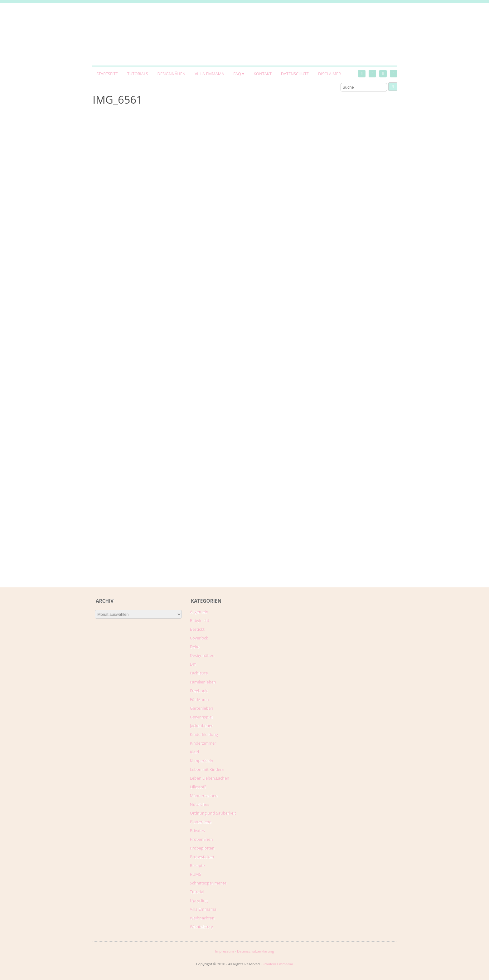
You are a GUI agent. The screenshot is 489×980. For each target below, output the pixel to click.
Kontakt (262, 74)
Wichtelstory (201, 927)
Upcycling (199, 900)
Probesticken (202, 857)
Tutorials (138, 74)
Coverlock (199, 638)
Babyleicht (200, 620)
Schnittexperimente (208, 883)
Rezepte (197, 865)
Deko (195, 647)
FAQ (237, 74)
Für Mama (199, 699)
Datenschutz (295, 74)
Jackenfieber (201, 726)
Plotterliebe (201, 822)
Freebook (199, 691)
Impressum (224, 951)
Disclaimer (329, 74)
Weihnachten (202, 918)
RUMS (196, 874)
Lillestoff (198, 787)
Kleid (194, 752)
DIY (193, 664)
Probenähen (201, 839)
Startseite (107, 74)
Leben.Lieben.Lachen (210, 778)
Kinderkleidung (204, 734)
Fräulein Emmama (278, 964)
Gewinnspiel (201, 717)
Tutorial (197, 892)
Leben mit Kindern (207, 769)
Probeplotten (202, 848)
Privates (197, 831)
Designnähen (172, 74)
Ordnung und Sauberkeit (213, 813)
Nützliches (200, 804)
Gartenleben (202, 708)
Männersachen (204, 796)
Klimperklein (202, 761)
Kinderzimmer (203, 743)
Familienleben (203, 682)
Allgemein (199, 612)
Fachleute (199, 673)
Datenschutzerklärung (256, 951)
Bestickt (197, 629)
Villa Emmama (209, 74)
